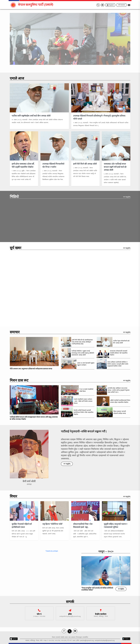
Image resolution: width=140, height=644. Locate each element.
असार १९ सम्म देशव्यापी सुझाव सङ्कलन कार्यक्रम (86, 364)
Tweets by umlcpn (52, 551)
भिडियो (14, 197)
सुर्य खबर (16, 248)
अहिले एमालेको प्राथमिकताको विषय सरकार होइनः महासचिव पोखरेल (120, 401)
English (110, 5)
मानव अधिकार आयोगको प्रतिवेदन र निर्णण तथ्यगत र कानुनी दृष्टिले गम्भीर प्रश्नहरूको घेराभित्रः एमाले (118, 364)
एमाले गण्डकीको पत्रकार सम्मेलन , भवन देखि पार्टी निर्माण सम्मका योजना (83, 401)
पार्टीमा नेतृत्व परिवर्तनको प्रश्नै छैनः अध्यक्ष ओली (121, 342)
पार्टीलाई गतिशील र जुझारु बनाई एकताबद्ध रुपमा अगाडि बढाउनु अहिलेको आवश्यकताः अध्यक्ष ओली (83, 353)
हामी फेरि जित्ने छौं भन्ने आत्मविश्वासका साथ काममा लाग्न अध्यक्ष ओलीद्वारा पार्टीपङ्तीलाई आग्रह (82, 342)
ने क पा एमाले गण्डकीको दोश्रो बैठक (86, 390)
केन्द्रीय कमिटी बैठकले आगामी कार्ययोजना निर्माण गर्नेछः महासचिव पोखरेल (84, 412)
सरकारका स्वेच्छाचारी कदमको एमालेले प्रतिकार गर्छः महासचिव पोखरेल (119, 353)
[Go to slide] (65, 62)
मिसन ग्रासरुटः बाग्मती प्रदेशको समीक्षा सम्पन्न (120, 412)
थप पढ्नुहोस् (127, 197)
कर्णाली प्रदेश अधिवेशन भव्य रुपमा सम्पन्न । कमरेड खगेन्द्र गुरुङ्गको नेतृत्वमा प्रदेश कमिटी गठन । (119, 390)
